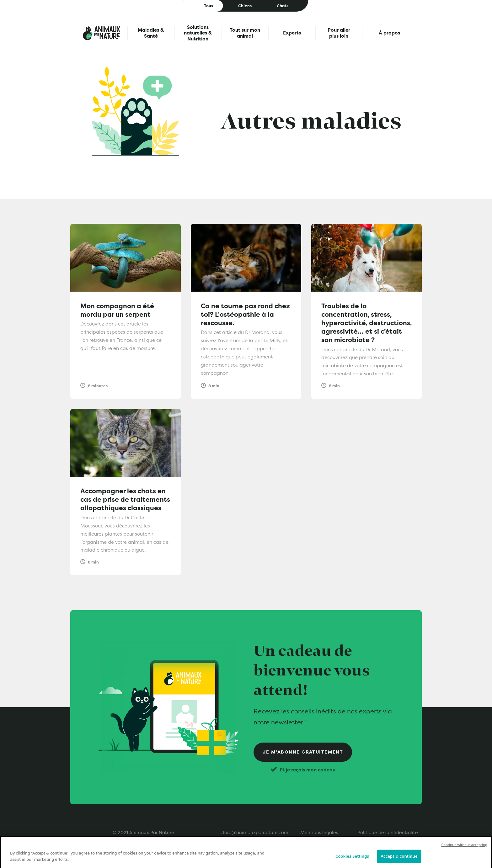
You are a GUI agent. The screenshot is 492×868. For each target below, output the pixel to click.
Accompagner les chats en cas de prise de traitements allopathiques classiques (125, 499)
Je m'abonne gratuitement (303, 752)
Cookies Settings (352, 861)
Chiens (245, 6)
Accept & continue (399, 861)
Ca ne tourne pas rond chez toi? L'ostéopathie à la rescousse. (245, 314)
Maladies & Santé (151, 33)
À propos (389, 33)
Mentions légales (319, 833)
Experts (292, 33)
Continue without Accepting (464, 850)
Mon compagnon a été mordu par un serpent (117, 310)
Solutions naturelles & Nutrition (198, 33)
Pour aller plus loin (339, 33)
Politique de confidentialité (388, 833)
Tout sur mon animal (245, 33)
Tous (209, 6)
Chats (283, 6)
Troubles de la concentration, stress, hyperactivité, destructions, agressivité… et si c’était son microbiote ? (366, 323)
